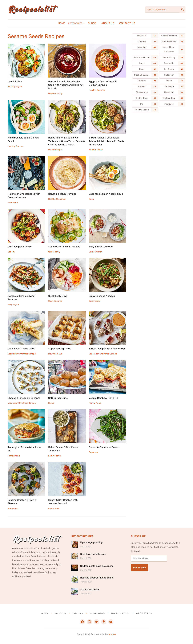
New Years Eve (55, 354)
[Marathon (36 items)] (172, 92)
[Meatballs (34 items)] (172, 104)
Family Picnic (95, 406)
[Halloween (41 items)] (172, 75)
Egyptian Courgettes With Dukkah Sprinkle (105, 83)
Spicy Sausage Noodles (103, 296)
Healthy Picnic (96, 150)
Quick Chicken (96, 252)
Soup (91, 202)
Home (62, 23)
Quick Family (54, 252)
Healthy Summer (97, 90)
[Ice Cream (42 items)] (172, 69)
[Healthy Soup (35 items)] (172, 98)
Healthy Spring (55, 93)
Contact (78, 617)
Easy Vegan (13, 304)
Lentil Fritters (16, 81)
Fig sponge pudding (91, 546)
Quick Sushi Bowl (59, 296)
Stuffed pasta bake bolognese (97, 569)
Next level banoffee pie (93, 558)
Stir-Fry (11, 252)
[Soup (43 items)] (145, 63)
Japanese (94, 456)
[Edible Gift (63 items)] (145, 36)
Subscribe (140, 571)
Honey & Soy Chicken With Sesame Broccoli (64, 505)
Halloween (13, 202)
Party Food (13, 512)
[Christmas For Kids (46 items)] (145, 58)
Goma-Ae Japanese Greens (106, 451)
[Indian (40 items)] (172, 81)
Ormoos (112, 638)
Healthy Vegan (15, 87)
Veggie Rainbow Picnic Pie (105, 401)
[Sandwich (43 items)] (172, 63)
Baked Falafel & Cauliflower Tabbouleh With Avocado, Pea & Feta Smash (107, 141)
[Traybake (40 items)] (145, 87)
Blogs (92, 23)
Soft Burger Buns (59, 401)
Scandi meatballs (90, 593)
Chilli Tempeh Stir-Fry (21, 247)
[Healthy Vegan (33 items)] (145, 110)
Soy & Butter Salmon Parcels (66, 247)
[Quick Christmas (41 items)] (145, 75)
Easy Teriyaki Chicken (102, 247)
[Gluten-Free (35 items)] (145, 98)
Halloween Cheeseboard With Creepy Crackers (26, 195)
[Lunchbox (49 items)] (145, 47)
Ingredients (97, 617)
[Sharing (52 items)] (145, 42)
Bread (51, 406)
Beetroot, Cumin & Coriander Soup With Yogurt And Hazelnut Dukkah (66, 85)
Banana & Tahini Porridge (64, 194)
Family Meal (54, 512)
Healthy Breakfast (57, 199)
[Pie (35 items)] (145, 104)
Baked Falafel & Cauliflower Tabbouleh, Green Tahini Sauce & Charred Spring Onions (67, 141)
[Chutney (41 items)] (145, 81)
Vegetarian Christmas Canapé (22, 354)
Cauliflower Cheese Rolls (23, 349)
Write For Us (144, 617)
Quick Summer (55, 301)
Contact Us (127, 23)
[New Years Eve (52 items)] (172, 42)
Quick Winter (95, 301)
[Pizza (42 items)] (145, 69)
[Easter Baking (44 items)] (172, 58)
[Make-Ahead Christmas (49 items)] (172, 50)
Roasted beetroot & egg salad (97, 581)
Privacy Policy (120, 617)
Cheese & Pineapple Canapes (26, 401)
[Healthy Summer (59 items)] (172, 36)
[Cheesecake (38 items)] (145, 92)
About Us (108, 23)
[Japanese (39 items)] (172, 87)
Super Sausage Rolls (61, 349)
